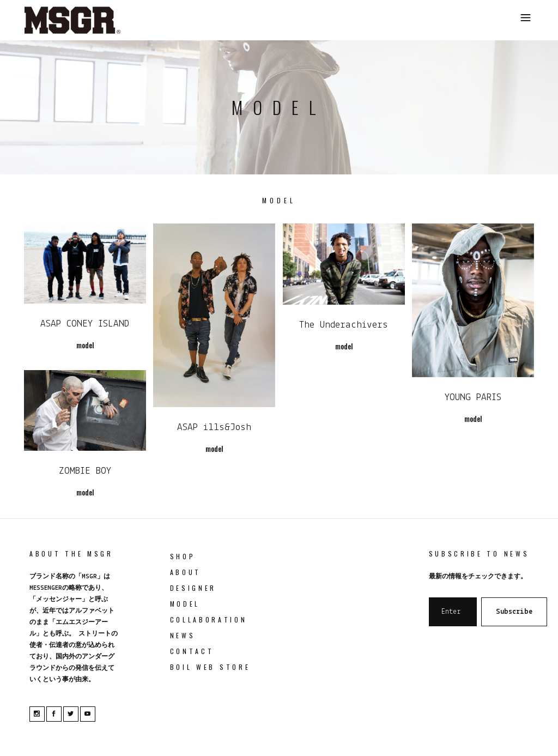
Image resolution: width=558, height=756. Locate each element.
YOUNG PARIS (473, 398)
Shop (183, 556)
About (186, 572)
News (183, 635)
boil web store (210, 667)
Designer (193, 588)
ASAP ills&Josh (214, 428)
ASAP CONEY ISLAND (85, 324)
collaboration (209, 619)
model (185, 604)
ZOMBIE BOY (85, 471)
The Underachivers (344, 325)
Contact (192, 651)
